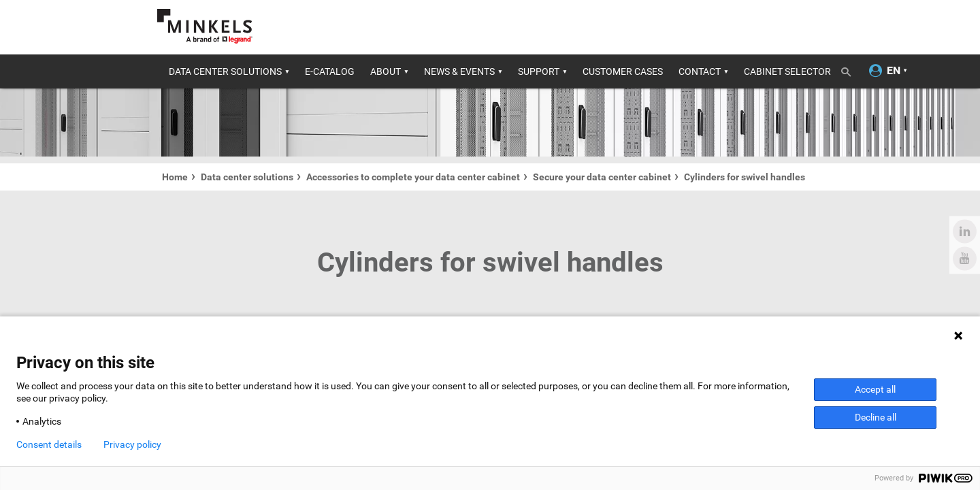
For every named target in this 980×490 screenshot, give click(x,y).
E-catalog (330, 71)
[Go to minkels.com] (205, 26)
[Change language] (894, 71)
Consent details (49, 444)
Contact (700, 71)
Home (175, 177)
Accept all (875, 389)
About (386, 71)
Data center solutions (225, 71)
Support (539, 71)
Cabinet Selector (787, 71)
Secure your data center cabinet (602, 177)
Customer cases (623, 71)
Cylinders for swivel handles (745, 177)
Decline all (876, 417)
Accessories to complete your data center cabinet (413, 177)
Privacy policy (132, 444)
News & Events (459, 71)
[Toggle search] (851, 69)
